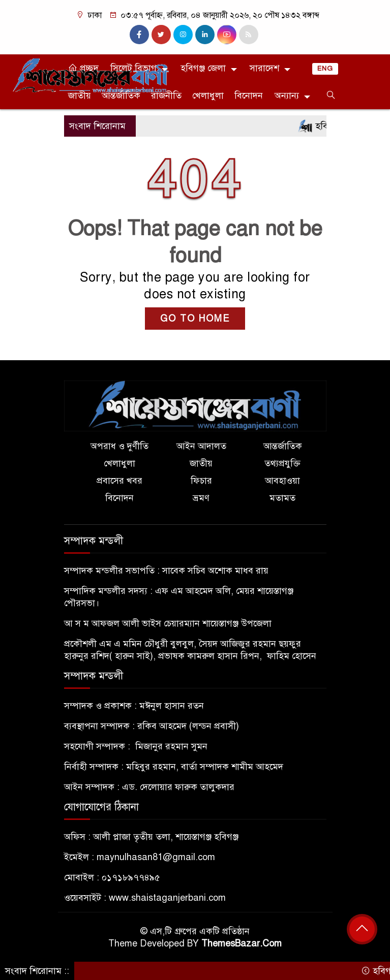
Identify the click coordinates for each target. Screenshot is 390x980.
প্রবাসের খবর (119, 481)
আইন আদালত (201, 446)
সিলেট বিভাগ (133, 68)
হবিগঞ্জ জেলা (203, 68)
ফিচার (201, 481)
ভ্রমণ (201, 498)
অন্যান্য (287, 96)
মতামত (282, 498)
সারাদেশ (264, 68)
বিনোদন (249, 96)
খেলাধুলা (208, 96)
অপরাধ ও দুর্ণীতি (119, 446)
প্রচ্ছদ (83, 68)
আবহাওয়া (282, 481)
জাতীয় (80, 96)
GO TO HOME (195, 319)
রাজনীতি (166, 96)
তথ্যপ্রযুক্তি (282, 463)
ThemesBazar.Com (242, 943)
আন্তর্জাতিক (121, 96)
